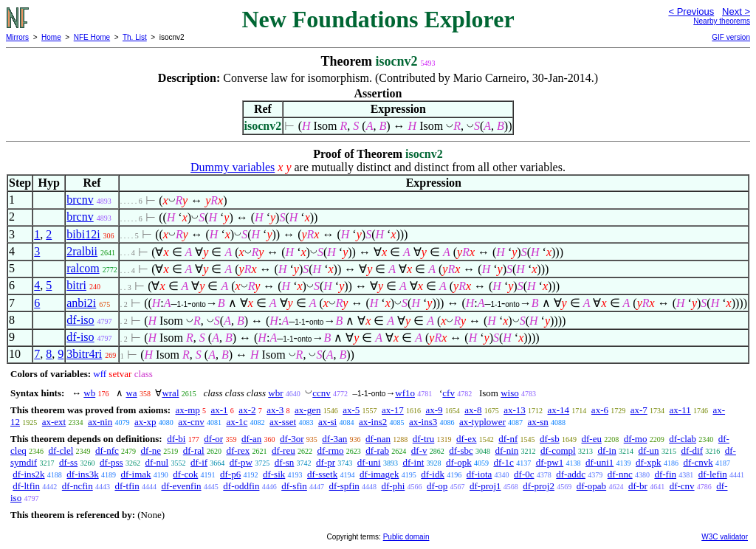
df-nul (157, 462)
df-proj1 (485, 486)
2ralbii (82, 251)
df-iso (80, 320)
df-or (213, 439)
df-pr (326, 462)
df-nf (508, 439)
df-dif (692, 450)
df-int (413, 462)
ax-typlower (482, 422)
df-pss (111, 462)
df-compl (558, 450)
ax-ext (54, 422)
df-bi (176, 439)
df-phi (394, 486)
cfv (449, 393)
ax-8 (473, 410)
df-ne (151, 450)
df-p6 (230, 474)
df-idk (433, 474)
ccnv (322, 393)
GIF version (731, 37)
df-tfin (127, 486)
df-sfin (294, 486)
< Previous (691, 11)
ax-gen (307, 410)
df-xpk (649, 462)
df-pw (241, 462)
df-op (437, 486)
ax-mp (188, 410)
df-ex (466, 439)
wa (131, 393)
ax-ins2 (373, 422)
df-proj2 (539, 486)
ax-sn (538, 422)
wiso (510, 393)
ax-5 (351, 410)
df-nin (506, 450)
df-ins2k (28, 474)
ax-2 (247, 410)
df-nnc (620, 474)
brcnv (80, 200)
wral (170, 393)
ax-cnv (191, 422)
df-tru (424, 439)
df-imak (135, 474)
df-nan (378, 439)
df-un (648, 450)
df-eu (592, 439)
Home (51, 37)
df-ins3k (82, 474)
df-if (199, 462)
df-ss (68, 462)
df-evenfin (181, 486)
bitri (76, 285)
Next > (736, 11)
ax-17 (393, 410)
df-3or (292, 439)
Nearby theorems (722, 21)
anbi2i (81, 303)
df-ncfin (78, 486)
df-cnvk (698, 462)
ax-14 (559, 410)
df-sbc (461, 450)
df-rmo (330, 450)
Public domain (406, 537)
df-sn (285, 462)
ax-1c (237, 422)
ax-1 (220, 410)
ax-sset (283, 422)
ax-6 (600, 410)
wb (89, 393)
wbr (275, 393)
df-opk (459, 462)
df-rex (238, 450)
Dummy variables (233, 167)
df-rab (377, 450)
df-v (419, 450)
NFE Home (92, 37)
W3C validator (725, 537)
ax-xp (145, 422)
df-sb (550, 439)
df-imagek (379, 474)
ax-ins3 (423, 422)
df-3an (334, 439)
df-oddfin (241, 486)
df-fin (665, 474)
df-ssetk (322, 474)
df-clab (683, 439)
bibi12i (83, 234)
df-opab (591, 486)
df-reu (283, 450)
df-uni (369, 462)
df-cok (185, 474)
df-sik (274, 474)
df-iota (480, 474)
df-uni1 (599, 462)
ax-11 (680, 410)
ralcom (83, 268)
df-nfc (107, 450)
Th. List (135, 37)
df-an (251, 439)
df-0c (524, 474)
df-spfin (344, 486)
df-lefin (713, 474)
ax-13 (515, 410)
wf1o (405, 393)
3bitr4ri (84, 354)
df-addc (571, 474)
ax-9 (434, 410)
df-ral (194, 450)
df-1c (503, 462)
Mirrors (17, 37)
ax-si (327, 422)
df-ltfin (26, 486)
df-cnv (682, 486)
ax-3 (275, 410)
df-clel (61, 450)
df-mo (636, 439)
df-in (606, 450)
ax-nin (100, 422)
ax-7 (639, 410)
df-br (638, 486)
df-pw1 (550, 462)
